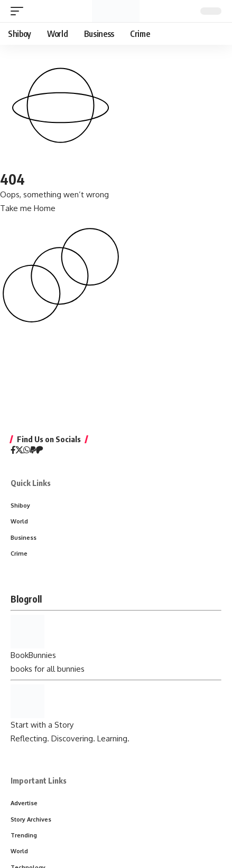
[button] (20, 11)
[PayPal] (33, 451)
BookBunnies (33, 655)
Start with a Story (42, 725)
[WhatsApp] (27, 451)
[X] (19, 451)
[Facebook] (13, 451)
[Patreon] (40, 451)
